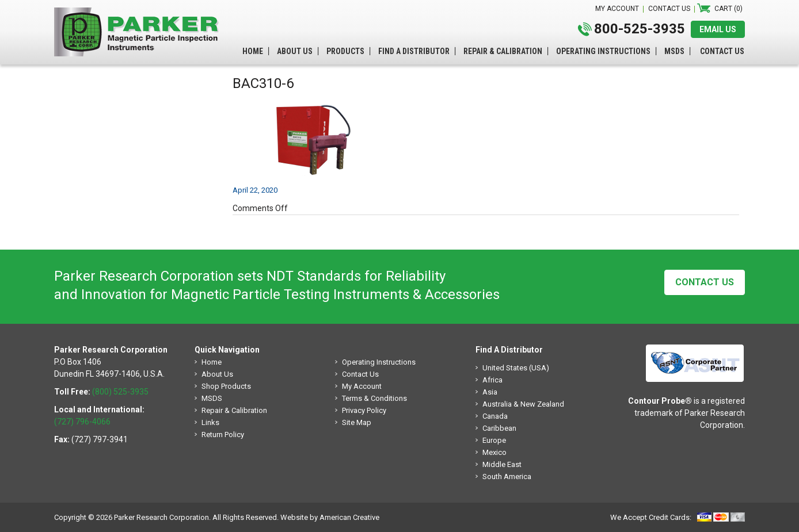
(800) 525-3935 (120, 392)
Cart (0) (728, 9)
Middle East (502, 464)
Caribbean (499, 428)
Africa (492, 380)
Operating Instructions (379, 362)
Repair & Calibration (234, 410)
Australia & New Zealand (523, 404)
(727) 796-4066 (82, 422)
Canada (495, 416)
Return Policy (223, 435)
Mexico (494, 452)
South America (507, 476)
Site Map (357, 422)
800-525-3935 (640, 29)
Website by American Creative (330, 517)
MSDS (212, 398)
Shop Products (226, 386)
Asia (490, 392)
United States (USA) (516, 368)
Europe (494, 440)
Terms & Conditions (374, 398)
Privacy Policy (364, 410)
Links (210, 422)
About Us (217, 374)
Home (212, 362)
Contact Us (705, 282)
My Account (362, 386)
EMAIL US (718, 29)
